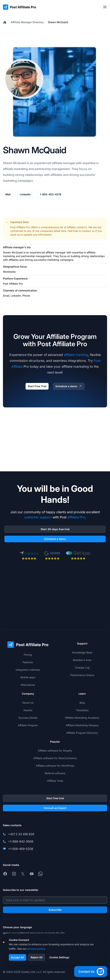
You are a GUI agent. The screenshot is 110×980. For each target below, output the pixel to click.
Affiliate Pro (76, 517)
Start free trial (55, 798)
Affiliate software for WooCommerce (55, 758)
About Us (28, 703)
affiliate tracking (76, 355)
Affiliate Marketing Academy (82, 718)
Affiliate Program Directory (82, 733)
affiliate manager (56, 252)
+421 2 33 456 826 (21, 834)
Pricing (28, 655)
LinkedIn (25, 194)
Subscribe (55, 910)
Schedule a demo (69, 386)
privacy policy (36, 949)
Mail (8, 194)
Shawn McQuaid (58, 22)
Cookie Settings (59, 957)
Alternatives (28, 685)
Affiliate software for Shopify (55, 751)
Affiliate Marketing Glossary (82, 725)
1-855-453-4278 (51, 194)
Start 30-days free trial (55, 529)
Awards (28, 710)
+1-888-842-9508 (21, 841)
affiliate (57, 163)
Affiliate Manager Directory (27, 22)
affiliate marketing (15, 169)
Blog (82, 703)
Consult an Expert (55, 808)
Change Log (82, 668)
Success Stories (28, 718)
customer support (38, 517)
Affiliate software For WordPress (55, 766)
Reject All (37, 957)
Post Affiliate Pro (20, 227)
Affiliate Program (28, 725)
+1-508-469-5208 (21, 849)
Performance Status (82, 675)
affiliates (56, 175)
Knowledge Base (82, 652)
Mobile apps (28, 677)
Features (28, 662)
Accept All (17, 957)
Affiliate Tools (55, 781)
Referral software (55, 773)
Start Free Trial (37, 386)
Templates (82, 710)
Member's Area (82, 660)
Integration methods (28, 670)
